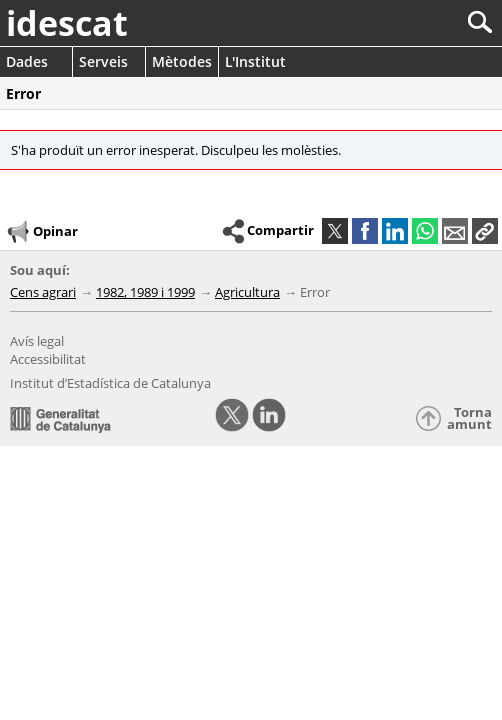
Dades (27, 61)
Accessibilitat (48, 359)
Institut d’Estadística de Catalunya (110, 383)
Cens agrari (43, 292)
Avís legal (37, 341)
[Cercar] (413, 22)
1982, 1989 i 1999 (145, 292)
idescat (67, 23)
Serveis (103, 61)
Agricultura (247, 292)
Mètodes (182, 61)
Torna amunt (469, 418)
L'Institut (255, 61)
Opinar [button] (41, 232)
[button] (485, 231)
